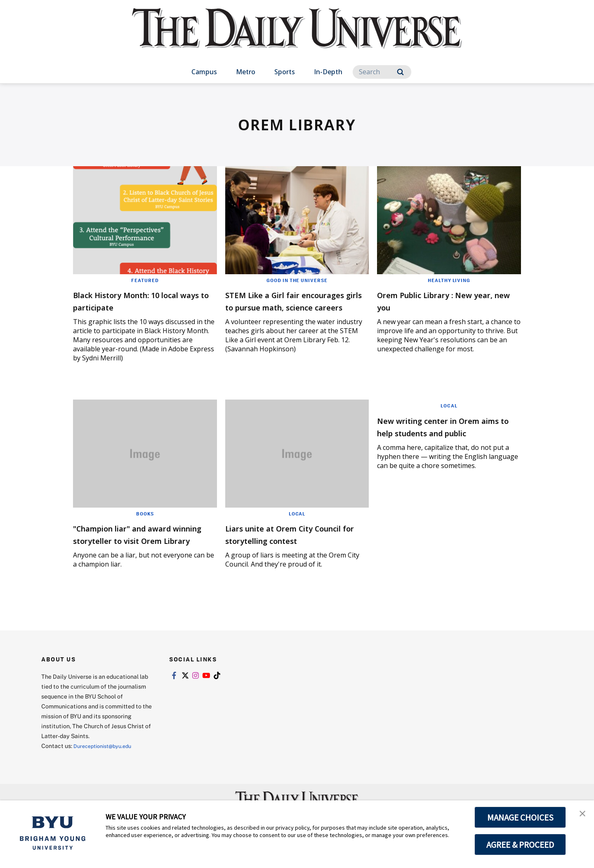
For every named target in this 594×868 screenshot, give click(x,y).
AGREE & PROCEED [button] (520, 844)
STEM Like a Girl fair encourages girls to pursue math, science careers (291, 307)
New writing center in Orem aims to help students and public (445, 435)
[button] (580, 815)
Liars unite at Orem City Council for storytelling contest (283, 543)
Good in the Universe (297, 280)
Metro (246, 72)
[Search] (382, 72)
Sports (285, 72)
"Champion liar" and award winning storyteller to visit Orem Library (139, 543)
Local (297, 517)
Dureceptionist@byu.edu (107, 761)
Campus (204, 72)
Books (145, 517)
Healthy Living (449, 280)
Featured (145, 280)
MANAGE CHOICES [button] (520, 817)
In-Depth (328, 72)
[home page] (297, 37)
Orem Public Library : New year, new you (440, 300)
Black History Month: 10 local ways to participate (143, 300)
